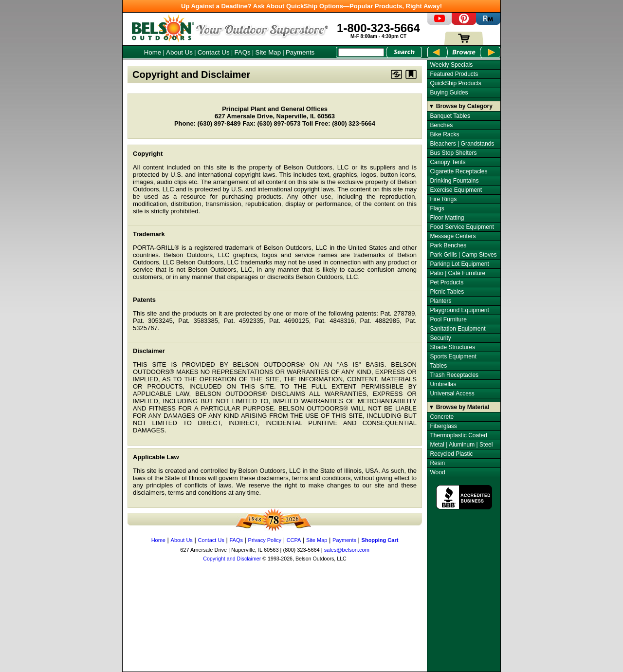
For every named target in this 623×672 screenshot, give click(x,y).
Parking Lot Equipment (459, 264)
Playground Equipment (459, 310)
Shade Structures (452, 347)
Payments (300, 52)
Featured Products (454, 74)
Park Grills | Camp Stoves (463, 255)
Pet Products (447, 282)
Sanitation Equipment (458, 329)
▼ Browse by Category (461, 106)
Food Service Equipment (462, 227)
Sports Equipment (453, 356)
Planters (440, 301)
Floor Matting (447, 218)
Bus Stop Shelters (453, 153)
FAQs (242, 52)
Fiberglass (443, 426)
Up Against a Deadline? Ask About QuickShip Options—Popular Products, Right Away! (311, 6)
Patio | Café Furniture (458, 273)
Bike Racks (444, 134)
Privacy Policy (265, 540)
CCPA (294, 540)
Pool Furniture (448, 319)
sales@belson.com (347, 550)
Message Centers (453, 236)
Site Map (268, 52)
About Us (179, 52)
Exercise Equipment (456, 190)
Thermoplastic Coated (458, 435)
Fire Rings (443, 199)
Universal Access (452, 393)
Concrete (442, 417)
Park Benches (448, 245)
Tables (438, 366)
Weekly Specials (451, 65)
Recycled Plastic (451, 454)
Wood (437, 472)
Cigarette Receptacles (458, 171)
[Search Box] (361, 52)
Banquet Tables (450, 116)
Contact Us (214, 52)
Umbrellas (443, 384)
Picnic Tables (447, 292)
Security (440, 338)
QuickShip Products (455, 83)
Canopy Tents (448, 162)
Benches (441, 125)
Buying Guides (449, 93)
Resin (437, 463)
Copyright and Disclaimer (232, 559)
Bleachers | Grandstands (462, 144)
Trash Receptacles (454, 375)
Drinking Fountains (454, 181)
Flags (437, 208)
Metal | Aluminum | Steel (461, 445)
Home (153, 52)
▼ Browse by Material (459, 407)
